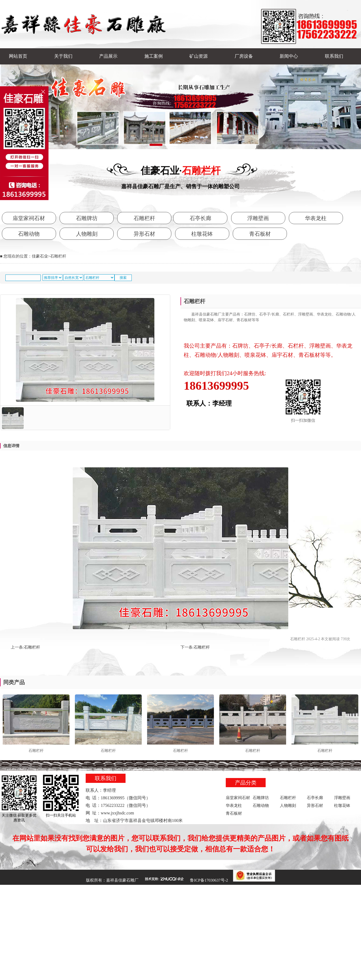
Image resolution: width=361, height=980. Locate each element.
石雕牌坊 (87, 218)
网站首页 (18, 56)
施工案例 (154, 56)
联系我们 (334, 56)
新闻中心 (289, 56)
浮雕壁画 (258, 218)
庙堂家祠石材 (29, 218)
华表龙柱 (316, 218)
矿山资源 (199, 56)
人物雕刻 (87, 234)
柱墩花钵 (202, 234)
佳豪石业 (40, 256)
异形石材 (144, 234)
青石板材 (260, 234)
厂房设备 (244, 56)
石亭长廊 (200, 218)
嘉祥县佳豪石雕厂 (122, 880)
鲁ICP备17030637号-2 (209, 880)
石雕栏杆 (144, 218)
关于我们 (63, 56)
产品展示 (108, 56)
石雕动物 (29, 234)
